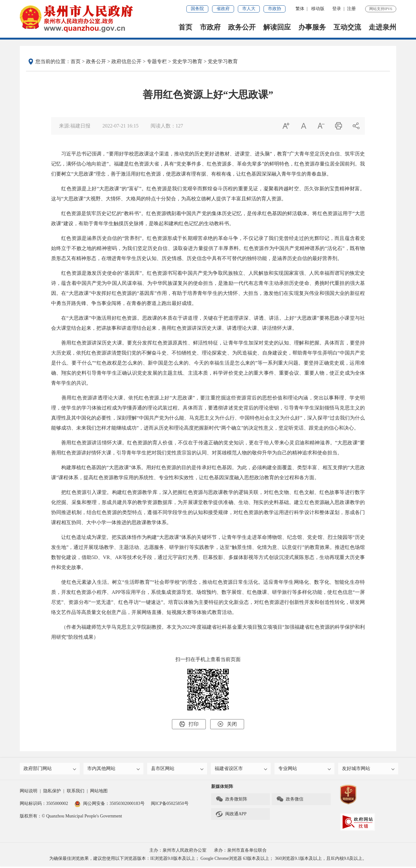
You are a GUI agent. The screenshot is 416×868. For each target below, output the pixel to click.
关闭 (227, 724)
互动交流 (347, 27)
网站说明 (29, 792)
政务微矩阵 (231, 801)
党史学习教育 (187, 61)
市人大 (249, 9)
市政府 (210, 27)
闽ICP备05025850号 (170, 805)
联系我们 (76, 792)
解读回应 (277, 27)
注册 (351, 9)
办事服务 (312, 27)
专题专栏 (157, 61)
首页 (185, 27)
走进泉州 (382, 27)
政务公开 (242, 27)
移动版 (318, 9)
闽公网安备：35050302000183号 (109, 805)
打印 (189, 724)
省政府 (223, 9)
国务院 (197, 9)
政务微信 (290, 801)
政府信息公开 (126, 61)
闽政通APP (231, 816)
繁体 (300, 9)
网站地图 (99, 792)
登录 (337, 9)
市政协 (275, 9)
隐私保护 (52, 792)
